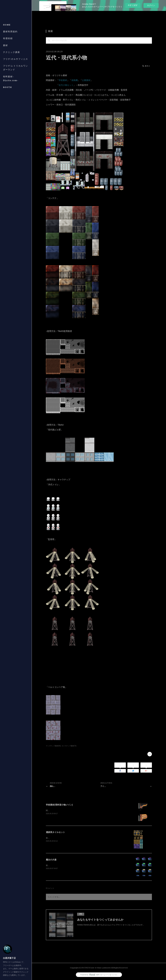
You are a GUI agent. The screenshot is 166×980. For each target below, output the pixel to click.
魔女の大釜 (51, 860)
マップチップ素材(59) (53, 746)
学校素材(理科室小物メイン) (59, 805)
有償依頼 (8, 38)
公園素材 (86, 80)
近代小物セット (66, 85)
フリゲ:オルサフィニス (16, 59)
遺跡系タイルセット (55, 832)
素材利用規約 (10, 31)
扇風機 (75, 80)
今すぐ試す (133, 5)
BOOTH (7, 87)
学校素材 (63, 80)
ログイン (151, 5)
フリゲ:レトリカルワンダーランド (16, 68)
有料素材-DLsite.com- (11, 78)
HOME (7, 25)
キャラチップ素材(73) (69, 746)
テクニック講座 (12, 52)
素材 (5, 45)
